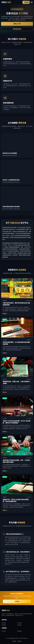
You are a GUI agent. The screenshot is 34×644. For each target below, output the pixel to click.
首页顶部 (4, 623)
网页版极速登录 (17, 29)
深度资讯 (19, 625)
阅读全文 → (5, 314)
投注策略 (5, 340)
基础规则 (5, 300)
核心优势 (19, 623)
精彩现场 (4, 625)
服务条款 (20, 641)
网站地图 (19, 631)
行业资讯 (4, 631)
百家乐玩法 (12, 638)
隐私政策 (14, 641)
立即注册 (26, 2)
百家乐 (6, 2)
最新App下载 (17, 24)
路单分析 (5, 379)
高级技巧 (5, 497)
